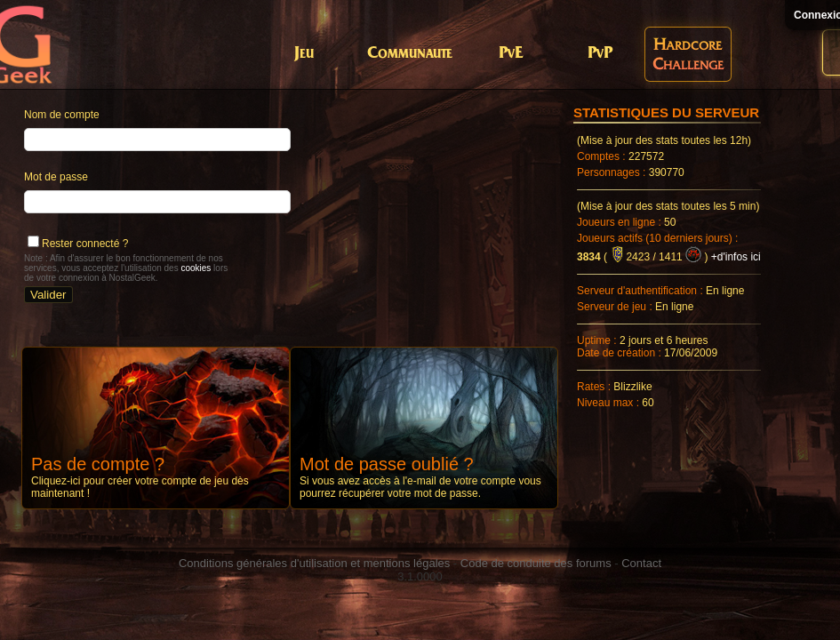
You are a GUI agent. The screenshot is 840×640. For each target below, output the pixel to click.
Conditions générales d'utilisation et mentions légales (314, 563)
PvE (511, 54)
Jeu (304, 54)
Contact (641, 563)
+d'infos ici (736, 257)
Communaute (410, 54)
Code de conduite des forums (536, 563)
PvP (600, 54)
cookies (196, 268)
